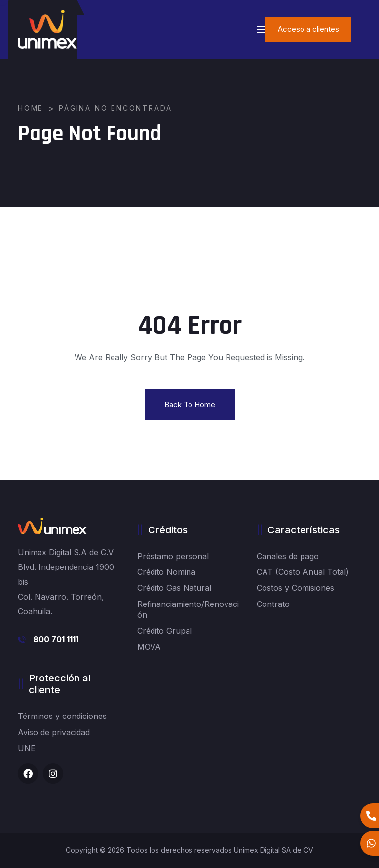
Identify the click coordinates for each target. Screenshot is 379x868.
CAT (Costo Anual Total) (303, 572)
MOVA (149, 647)
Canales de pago (288, 556)
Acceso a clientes (308, 29)
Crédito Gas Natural (174, 588)
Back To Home (190, 404)
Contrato (273, 604)
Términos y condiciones (62, 716)
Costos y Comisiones (295, 588)
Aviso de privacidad (54, 732)
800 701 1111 (56, 639)
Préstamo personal (173, 556)
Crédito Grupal (165, 631)
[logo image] (47, 29)
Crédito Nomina (166, 572)
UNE (27, 748)
